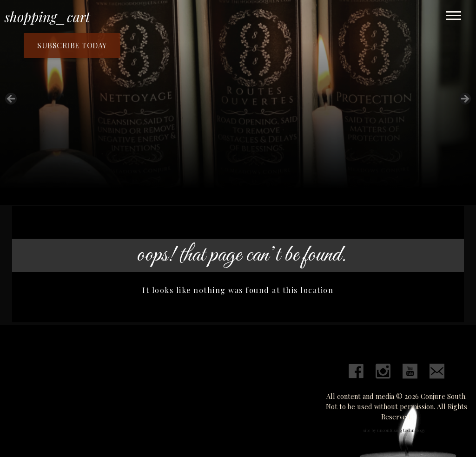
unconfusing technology (401, 430)
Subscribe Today (72, 45)
